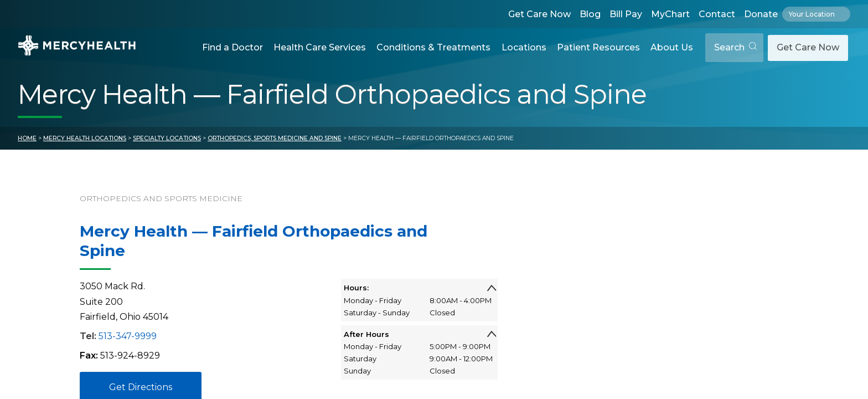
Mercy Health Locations (85, 138)
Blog (590, 14)
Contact (717, 14)
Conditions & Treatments (433, 47)
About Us (672, 47)
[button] (232, 48)
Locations (524, 47)
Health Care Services (320, 47)
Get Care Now (539, 14)
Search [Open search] (735, 47)
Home (27, 138)
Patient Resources (598, 47)
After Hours (420, 334)
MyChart (670, 14)
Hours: (420, 288)
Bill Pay (626, 14)
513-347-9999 (128, 336)
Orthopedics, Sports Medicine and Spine (275, 138)
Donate (761, 14)
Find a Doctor (232, 47)
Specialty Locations (167, 138)
